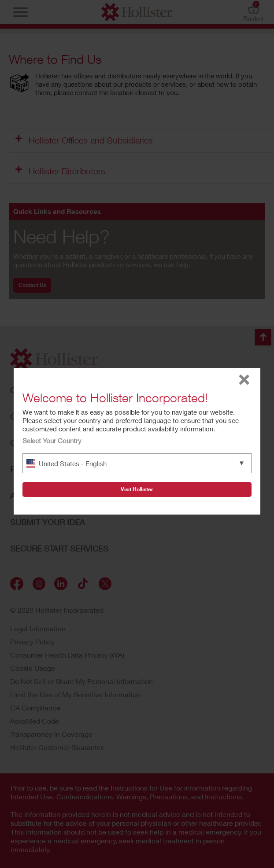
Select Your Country (52, 441)
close (244, 380)
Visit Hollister (137, 489)
